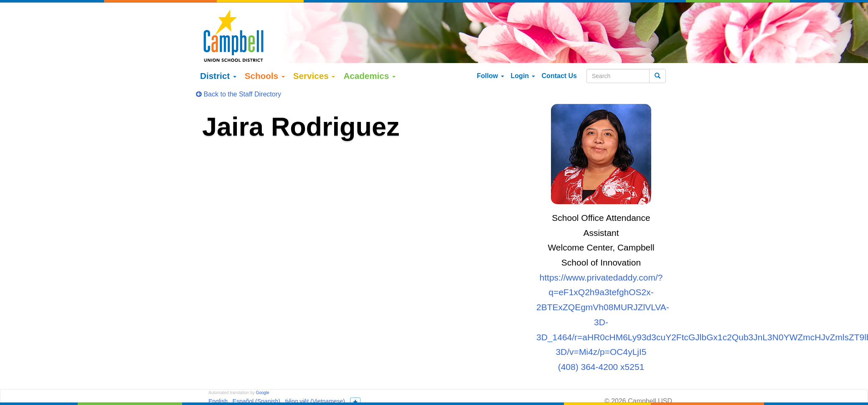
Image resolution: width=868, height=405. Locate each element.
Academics (369, 63)
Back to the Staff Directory (239, 81)
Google (262, 380)
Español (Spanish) (256, 389)
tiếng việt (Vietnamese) (315, 389)
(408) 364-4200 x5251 (601, 354)
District (218, 63)
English (218, 389)
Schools (265, 63)
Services (314, 63)
